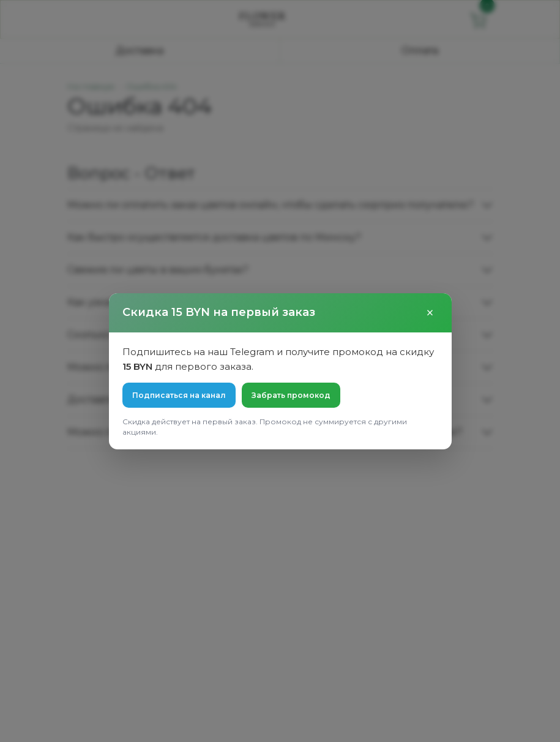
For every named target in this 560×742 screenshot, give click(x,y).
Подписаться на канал (179, 395)
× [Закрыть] (430, 313)
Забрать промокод (291, 395)
